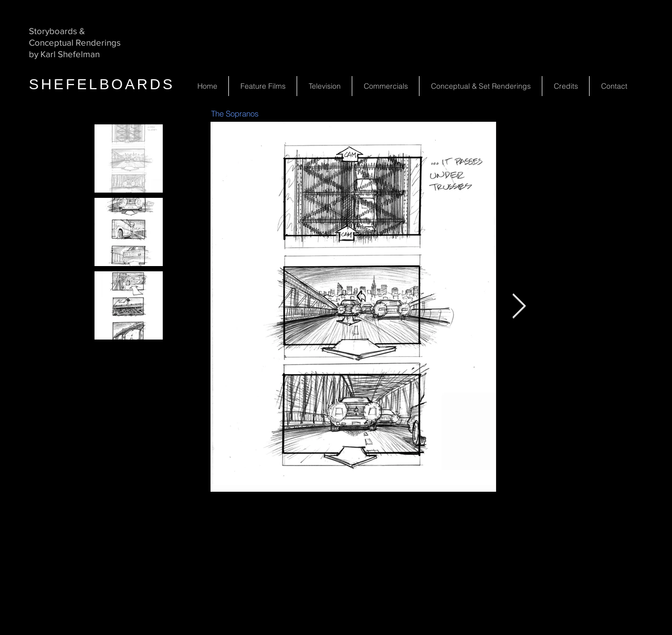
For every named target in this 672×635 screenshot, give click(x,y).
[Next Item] (519, 307)
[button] (324, 86)
